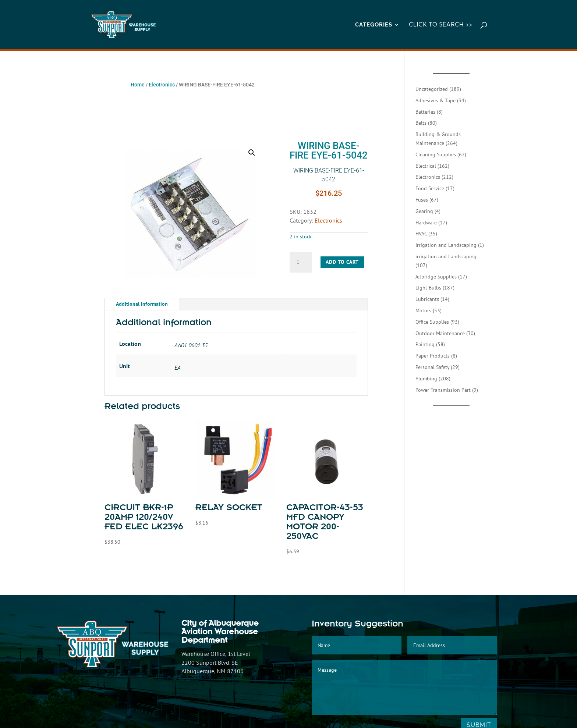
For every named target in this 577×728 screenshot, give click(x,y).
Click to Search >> (441, 25)
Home (138, 85)
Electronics (162, 85)
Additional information (142, 304)
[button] (252, 153)
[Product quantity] (301, 262)
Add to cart (342, 262)
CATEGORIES (374, 25)
